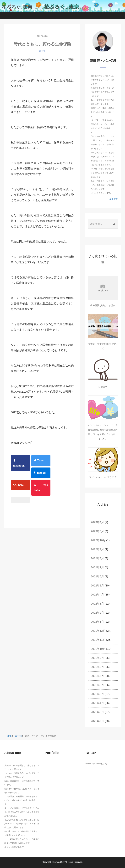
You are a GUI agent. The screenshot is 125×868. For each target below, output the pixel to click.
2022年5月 (97, 586)
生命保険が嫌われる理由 (103, 305)
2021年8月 (97, 667)
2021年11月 (98, 640)
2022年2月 (97, 613)
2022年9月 (97, 549)
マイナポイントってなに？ (103, 477)
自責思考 (103, 387)
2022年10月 (98, 540)
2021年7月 (97, 676)
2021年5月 (97, 694)
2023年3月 (97, 531)
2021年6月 (97, 685)
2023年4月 (97, 522)
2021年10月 (98, 649)
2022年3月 (97, 604)
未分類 (42, 51)
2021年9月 (97, 658)
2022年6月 (97, 577)
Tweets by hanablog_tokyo (97, 764)
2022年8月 (97, 558)
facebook (19, 463)
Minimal (56, 862)
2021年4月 (97, 703)
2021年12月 (98, 631)
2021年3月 (97, 712)
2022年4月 (97, 595)
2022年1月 (97, 622)
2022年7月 (97, 568)
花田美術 (114, 199)
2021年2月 (97, 721)
